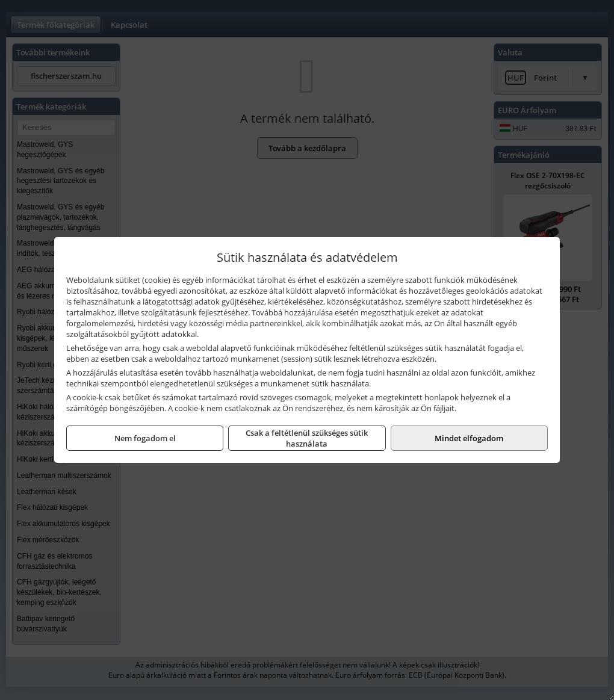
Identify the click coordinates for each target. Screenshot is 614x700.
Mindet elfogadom (469, 438)
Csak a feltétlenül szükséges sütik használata (307, 438)
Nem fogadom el (145, 438)
